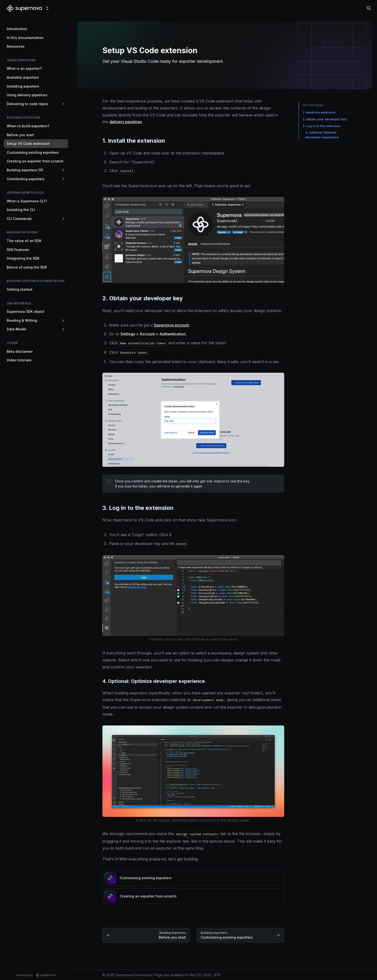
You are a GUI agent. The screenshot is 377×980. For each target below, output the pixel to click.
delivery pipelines (126, 122)
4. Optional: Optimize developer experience (322, 135)
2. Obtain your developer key (325, 119)
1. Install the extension (319, 112)
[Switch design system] (47, 8)
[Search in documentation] (369, 8)
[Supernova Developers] (24, 8)
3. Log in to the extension (321, 126)
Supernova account (171, 325)
